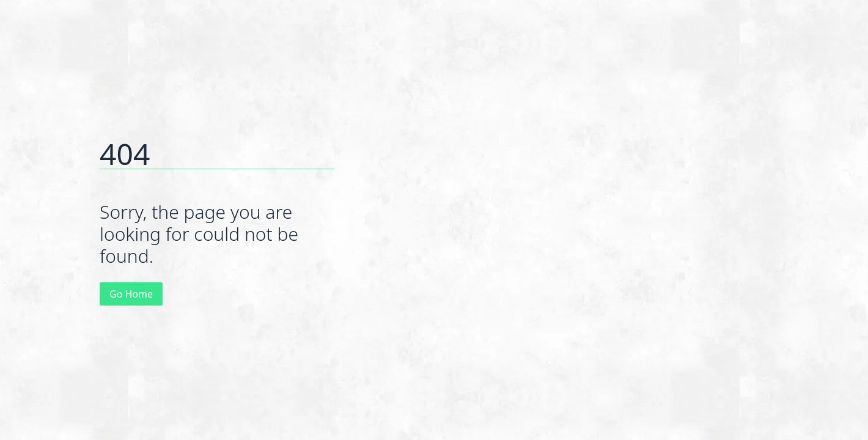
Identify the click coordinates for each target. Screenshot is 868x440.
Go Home (131, 294)
